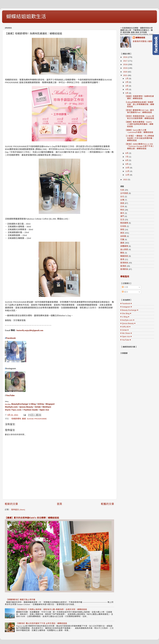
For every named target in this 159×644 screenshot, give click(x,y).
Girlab (38, 407)
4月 (127, 89)
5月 (127, 93)
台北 (122, 197)
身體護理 (124, 246)
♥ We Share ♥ (126, 333)
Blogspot (50, 404)
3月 (127, 86)
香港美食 (124, 263)
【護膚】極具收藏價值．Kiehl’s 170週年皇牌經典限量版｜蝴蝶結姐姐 (139, 124)
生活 (122, 220)
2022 (126, 180)
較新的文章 (11, 504)
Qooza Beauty (26, 407)
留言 (125, 292)
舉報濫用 (125, 277)
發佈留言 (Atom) (18, 510)
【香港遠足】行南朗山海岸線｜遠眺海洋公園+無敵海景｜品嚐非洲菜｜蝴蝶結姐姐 (52, 609)
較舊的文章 (107, 504)
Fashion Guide (31, 410)
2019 (126, 68)
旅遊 (122, 203)
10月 (128, 168)
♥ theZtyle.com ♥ (127, 320)
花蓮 (122, 240)
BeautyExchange (20, 404)
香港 (122, 259)
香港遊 (123, 266)
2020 (126, 72)
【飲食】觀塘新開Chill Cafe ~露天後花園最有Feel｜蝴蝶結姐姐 (140, 111)
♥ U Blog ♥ (125, 317)
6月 (127, 153)
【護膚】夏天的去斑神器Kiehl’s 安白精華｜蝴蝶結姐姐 (32, 518)
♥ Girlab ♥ (124, 330)
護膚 (24, 419)
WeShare (47, 407)
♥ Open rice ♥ (126, 337)
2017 (126, 61)
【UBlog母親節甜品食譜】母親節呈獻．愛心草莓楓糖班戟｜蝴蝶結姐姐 (140, 104)
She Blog (8, 404)
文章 (125, 287)
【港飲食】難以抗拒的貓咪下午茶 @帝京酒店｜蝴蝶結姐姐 (42, 623)
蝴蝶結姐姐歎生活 (26, 17)
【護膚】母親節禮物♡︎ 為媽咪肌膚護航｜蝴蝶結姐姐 (139, 97)
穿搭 (122, 230)
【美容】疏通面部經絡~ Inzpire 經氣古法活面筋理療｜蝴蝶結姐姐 (140, 117)
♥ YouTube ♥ (126, 340)
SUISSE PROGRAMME (37, 419)
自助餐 (123, 236)
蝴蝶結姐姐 (140, 38)
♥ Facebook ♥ (126, 303)
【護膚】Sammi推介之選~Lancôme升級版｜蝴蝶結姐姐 (139, 131)
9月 (127, 164)
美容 (122, 233)
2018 (126, 64)
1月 (127, 79)
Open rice (44, 410)
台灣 (122, 200)
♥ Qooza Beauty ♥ (128, 323)
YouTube (10, 395)
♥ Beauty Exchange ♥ (129, 310)
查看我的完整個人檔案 (142, 41)
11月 (128, 171)
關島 (122, 253)
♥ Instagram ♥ (126, 307)
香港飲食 (124, 269)
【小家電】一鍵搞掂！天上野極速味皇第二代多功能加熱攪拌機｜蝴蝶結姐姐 (140, 138)
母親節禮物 (16, 419)
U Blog (32, 404)
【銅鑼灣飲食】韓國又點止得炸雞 (21, 600)
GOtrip (41, 404)
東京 (122, 213)
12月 (128, 175)
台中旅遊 (124, 193)
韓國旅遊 (124, 256)
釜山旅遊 (124, 249)
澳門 (122, 216)
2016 (126, 57)
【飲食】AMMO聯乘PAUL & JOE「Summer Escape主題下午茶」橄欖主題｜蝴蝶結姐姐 (139, 146)
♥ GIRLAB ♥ (125, 327)
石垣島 (123, 226)
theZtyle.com (11, 407)
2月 (127, 82)
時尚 (122, 210)
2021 (126, 75)
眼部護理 (124, 223)
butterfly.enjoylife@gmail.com (30, 330)
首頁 (59, 504)
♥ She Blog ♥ (126, 313)
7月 (127, 157)
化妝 (122, 190)
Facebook (11, 338)
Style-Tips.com (13, 410)
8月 (127, 160)
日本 (122, 206)
